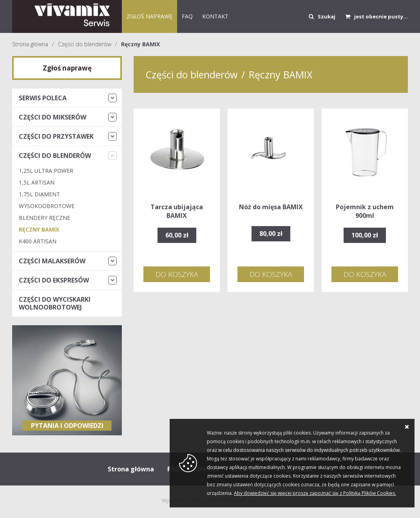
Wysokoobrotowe (47, 206)
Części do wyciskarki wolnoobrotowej (55, 303)
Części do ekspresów (54, 280)
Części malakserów (52, 261)
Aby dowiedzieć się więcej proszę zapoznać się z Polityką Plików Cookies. (315, 493)
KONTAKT (215, 16)
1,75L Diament (39, 194)
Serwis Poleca (43, 98)
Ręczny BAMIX (140, 44)
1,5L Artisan (37, 182)
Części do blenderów (85, 44)
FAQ (187, 16)
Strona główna (30, 44)
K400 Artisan (38, 241)
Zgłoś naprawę (149, 16)
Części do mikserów (52, 117)
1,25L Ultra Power (46, 171)
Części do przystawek (56, 136)
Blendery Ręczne (44, 218)
